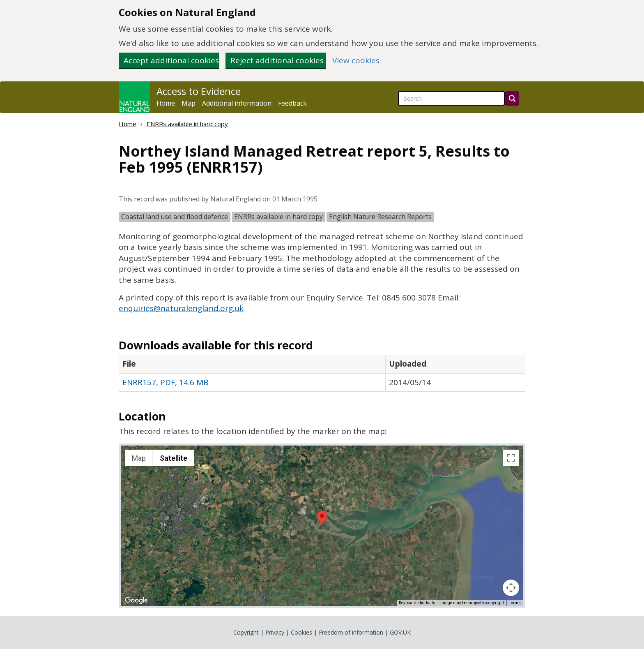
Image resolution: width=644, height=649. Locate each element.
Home (166, 103)
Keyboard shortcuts (417, 603)
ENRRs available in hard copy (187, 124)
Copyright (246, 632)
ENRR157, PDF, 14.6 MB (166, 382)
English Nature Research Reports (380, 217)
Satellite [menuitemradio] (174, 458)
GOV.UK (400, 632)
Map (189, 103)
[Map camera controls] (511, 588)
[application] (322, 526)
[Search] (512, 98)
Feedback (292, 103)
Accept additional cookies (171, 60)
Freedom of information (351, 632)
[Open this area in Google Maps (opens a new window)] (136, 600)
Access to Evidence (199, 91)
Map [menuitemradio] (139, 458)
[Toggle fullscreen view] (511, 458)
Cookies (301, 632)
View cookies (356, 61)
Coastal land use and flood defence (175, 217)
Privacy (275, 632)
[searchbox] (451, 98)
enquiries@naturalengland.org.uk (181, 308)
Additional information (237, 103)
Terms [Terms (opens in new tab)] (515, 603)
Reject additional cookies (277, 60)
